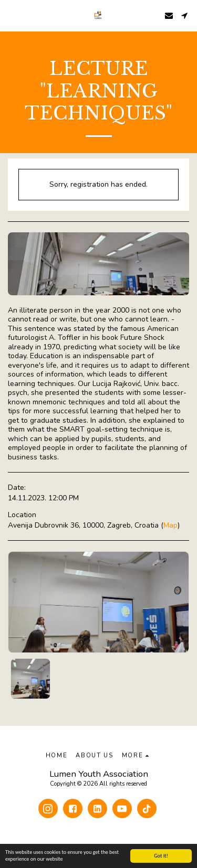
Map (170, 525)
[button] (12, 15)
